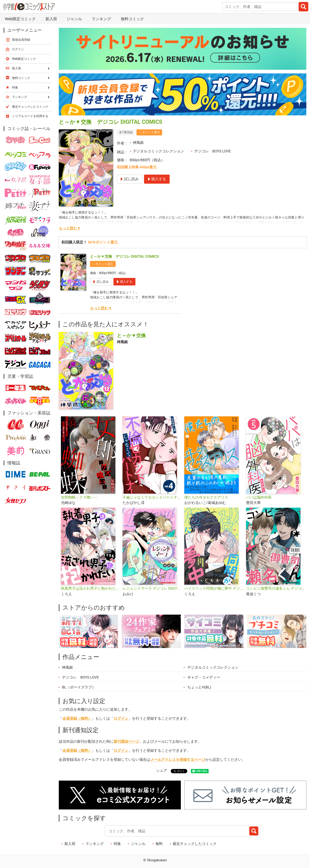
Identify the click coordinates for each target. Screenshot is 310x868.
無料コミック (132, 19)
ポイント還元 (151, 132)
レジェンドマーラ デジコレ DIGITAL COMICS (152, 588)
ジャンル (74, 19)
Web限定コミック (20, 19)
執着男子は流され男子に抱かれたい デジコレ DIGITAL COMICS (90, 588)
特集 (117, 844)
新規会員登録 (21, 40)
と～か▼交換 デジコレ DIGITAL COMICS (124, 256)
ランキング (101, 19)
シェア (162, 770)
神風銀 (138, 143)
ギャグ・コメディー (204, 677)
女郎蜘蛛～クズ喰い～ (79, 497)
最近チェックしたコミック (195, 844)
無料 (159, 844)
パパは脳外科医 (259, 497)
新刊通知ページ (126, 741)
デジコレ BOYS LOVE (213, 151)
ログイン (121, 718)
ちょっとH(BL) (199, 687)
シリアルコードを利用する (30, 116)
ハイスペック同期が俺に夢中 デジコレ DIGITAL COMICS (213, 588)
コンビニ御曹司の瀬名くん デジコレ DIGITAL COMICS (275, 588)
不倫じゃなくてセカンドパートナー (152, 497)
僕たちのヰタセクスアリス (206, 497)
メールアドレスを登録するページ (178, 759)
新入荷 (51, 19)
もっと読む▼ (70, 228)
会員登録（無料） (77, 718)
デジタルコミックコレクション (158, 151)
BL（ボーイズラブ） (79, 687)
